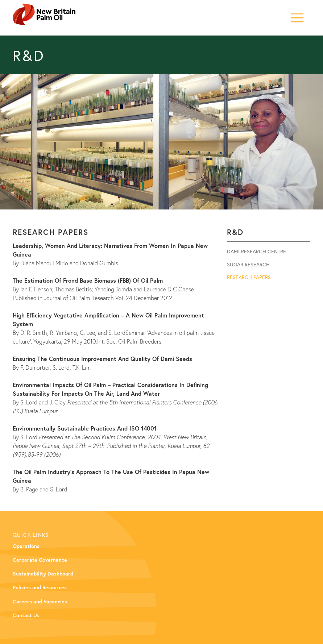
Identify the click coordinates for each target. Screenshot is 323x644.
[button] (297, 16)
